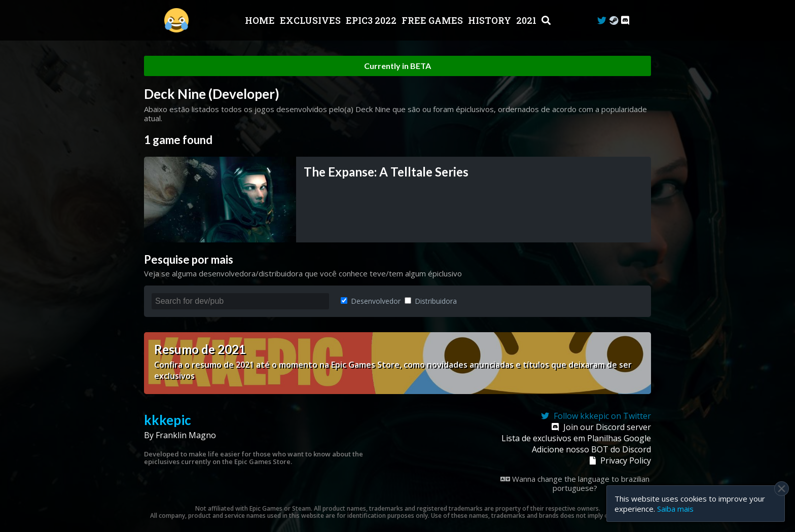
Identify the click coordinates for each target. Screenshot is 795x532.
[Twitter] (602, 21)
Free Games (433, 20)
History (491, 20)
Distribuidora (431, 301)
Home (261, 20)
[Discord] (625, 21)
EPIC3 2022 (372, 20)
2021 (527, 20)
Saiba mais (675, 509)
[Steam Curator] (614, 21)
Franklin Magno (186, 435)
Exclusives (311, 20)
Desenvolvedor (371, 301)
